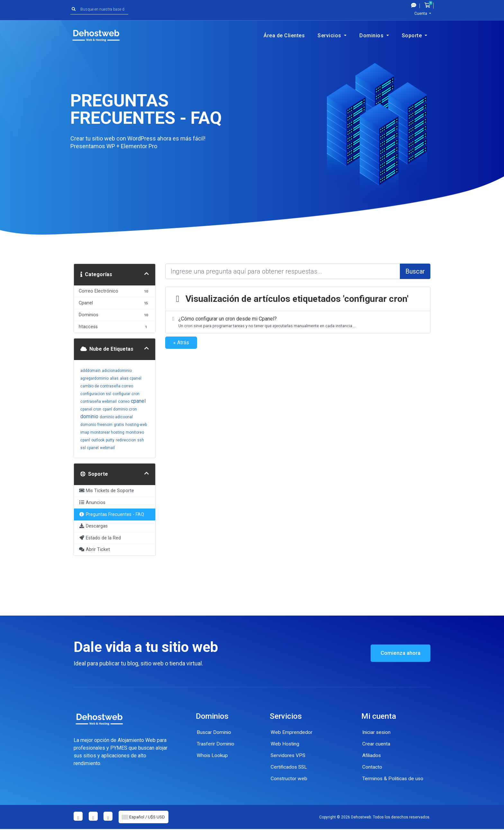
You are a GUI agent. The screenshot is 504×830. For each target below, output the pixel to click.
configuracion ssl (96, 394)
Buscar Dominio (214, 732)
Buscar (415, 271)
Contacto (372, 767)
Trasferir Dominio (216, 744)
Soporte (413, 36)
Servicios (330, 36)
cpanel (138, 401)
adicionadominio (117, 371)
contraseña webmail (99, 401)
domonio (88, 425)
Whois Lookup (213, 755)
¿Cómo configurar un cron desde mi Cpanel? (297, 322)
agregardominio (94, 378)
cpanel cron (91, 409)
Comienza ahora (399, 653)
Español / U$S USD (146, 817)
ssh (141, 440)
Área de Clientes (284, 36)
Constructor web (289, 778)
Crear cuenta (376, 744)
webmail (107, 448)
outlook (98, 440)
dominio (89, 416)
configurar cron (126, 394)
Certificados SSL (290, 767)
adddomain (90, 371)
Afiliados (372, 755)
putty (110, 440)
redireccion (126, 440)
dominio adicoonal (116, 417)
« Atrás (181, 343)
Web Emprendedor (292, 732)
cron (133, 409)
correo (124, 401)
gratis (119, 425)
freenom (105, 425)
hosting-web (136, 425)
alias (114, 378)
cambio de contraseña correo (107, 386)
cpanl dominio (115, 409)
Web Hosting (285, 744)
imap (85, 432)
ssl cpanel (90, 448)
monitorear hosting (107, 432)
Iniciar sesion (377, 732)
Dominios (372, 36)
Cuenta (421, 14)
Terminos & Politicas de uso (394, 778)
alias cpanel (131, 378)
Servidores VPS (289, 755)
